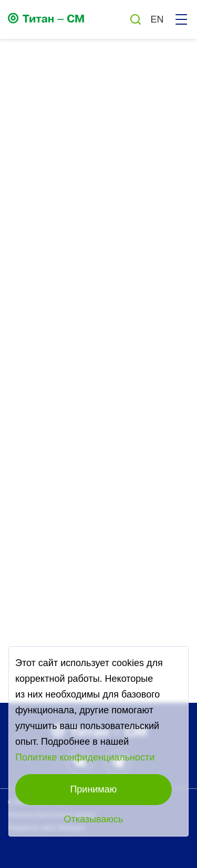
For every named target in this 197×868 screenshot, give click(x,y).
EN (157, 19)
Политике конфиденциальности (85, 757)
